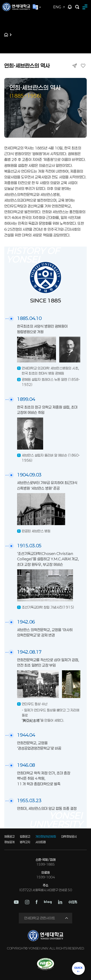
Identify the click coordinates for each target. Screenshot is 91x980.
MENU (86, 7)
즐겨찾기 (83, 66)
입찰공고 (25, 836)
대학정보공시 (69, 836)
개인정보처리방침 (46, 836)
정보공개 (9, 842)
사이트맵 (41, 842)
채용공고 (9, 836)
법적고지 (25, 842)
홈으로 (6, 35)
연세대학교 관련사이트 (40, 918)
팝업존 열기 (70, 7)
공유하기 (74, 66)
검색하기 (77, 7)
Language (37, 7)
